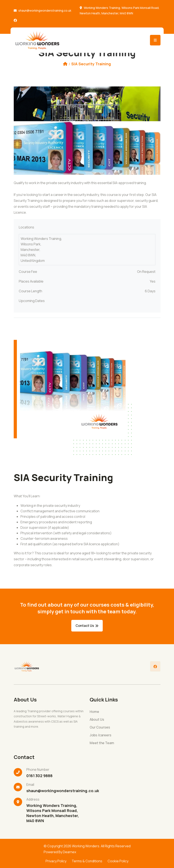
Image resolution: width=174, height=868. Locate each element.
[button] (25, 131)
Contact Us (87, 626)
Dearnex (69, 852)
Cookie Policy (118, 861)
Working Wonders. (86, 846)
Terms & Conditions (87, 861)
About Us (97, 720)
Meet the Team (102, 743)
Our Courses (100, 727)
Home (94, 712)
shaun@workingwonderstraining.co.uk (45, 10)
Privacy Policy (56, 861)
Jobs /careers (100, 735)
